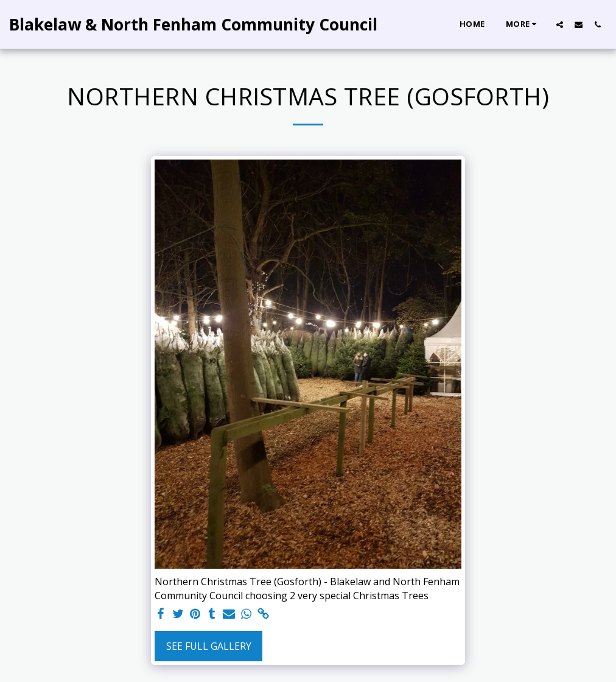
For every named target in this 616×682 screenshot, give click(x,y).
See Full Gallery (209, 646)
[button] (560, 24)
